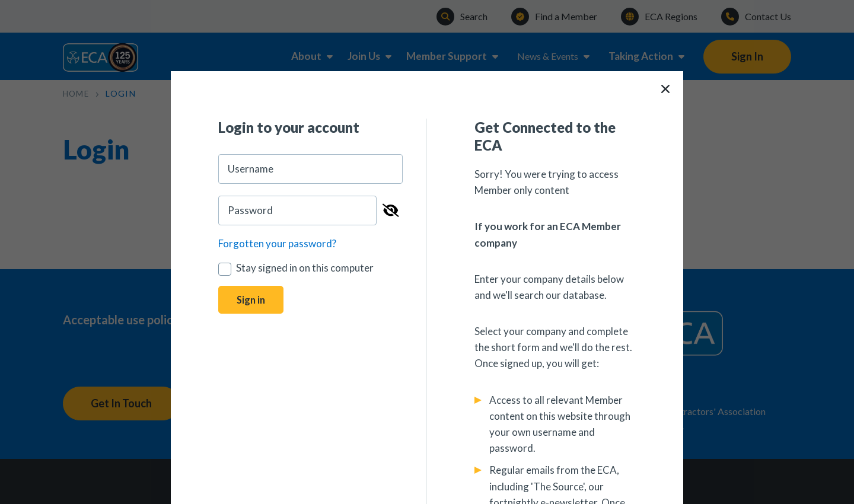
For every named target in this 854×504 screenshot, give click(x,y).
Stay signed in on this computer (296, 268)
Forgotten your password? (277, 243)
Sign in (252, 300)
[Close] (665, 89)
